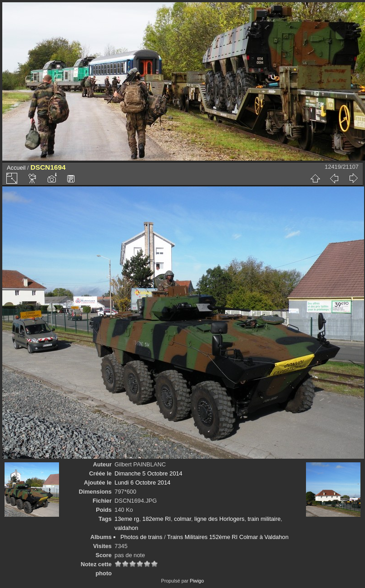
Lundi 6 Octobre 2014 (142, 483)
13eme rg (127, 519)
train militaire (264, 519)
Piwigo (197, 581)
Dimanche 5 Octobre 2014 (148, 473)
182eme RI (157, 519)
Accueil (16, 168)
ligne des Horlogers (219, 519)
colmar (182, 519)
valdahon (126, 528)
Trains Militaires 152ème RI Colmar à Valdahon (228, 537)
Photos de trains (141, 537)
